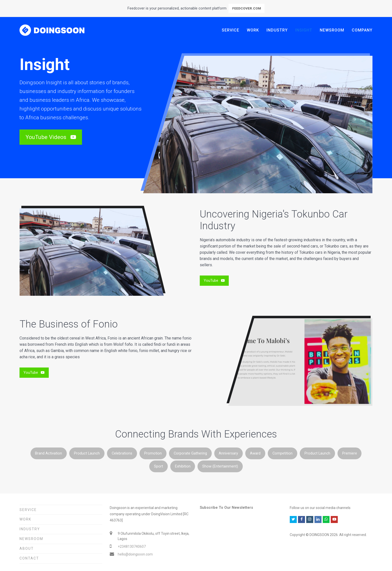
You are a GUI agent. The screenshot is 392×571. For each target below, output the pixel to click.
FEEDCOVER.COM (247, 8)
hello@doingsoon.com (135, 554)
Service (28, 510)
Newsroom (31, 539)
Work (25, 519)
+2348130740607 (132, 546)
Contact (29, 558)
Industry (30, 529)
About (27, 548)
